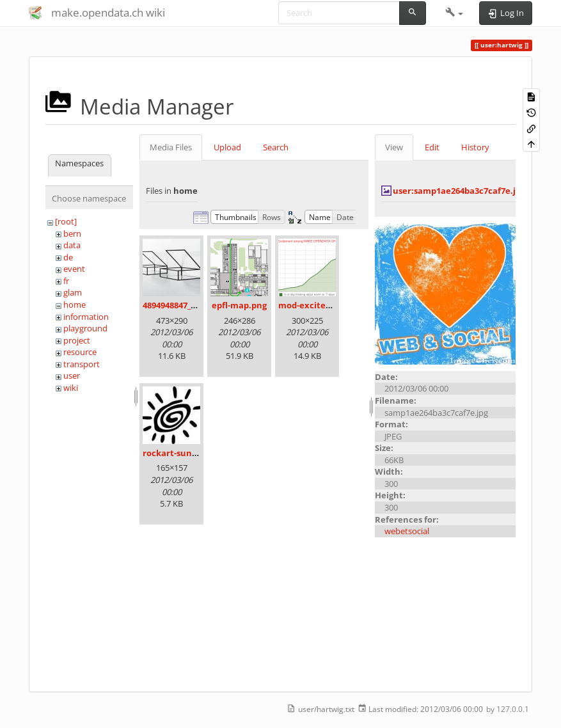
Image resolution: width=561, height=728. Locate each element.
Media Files (171, 147)
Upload (227, 147)
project (77, 340)
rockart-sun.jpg (175, 453)
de (68, 257)
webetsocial (407, 531)
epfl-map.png (239, 305)
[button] (454, 13)
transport (82, 364)
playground (85, 328)
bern (72, 233)
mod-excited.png (313, 305)
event (74, 269)
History (475, 147)
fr (66, 281)
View (394, 147)
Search (276, 147)
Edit (432, 147)
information (86, 317)
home (75, 305)
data (72, 245)
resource (80, 352)
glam (73, 292)
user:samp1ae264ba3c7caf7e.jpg (459, 191)
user (72, 376)
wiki (71, 388)
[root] (66, 221)
